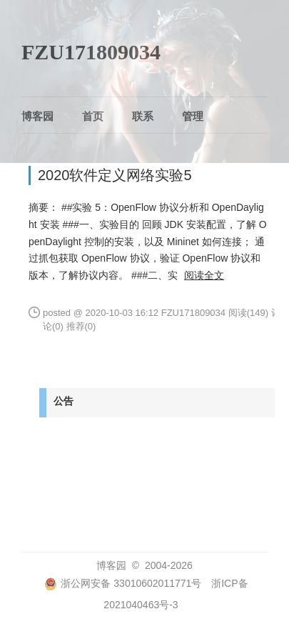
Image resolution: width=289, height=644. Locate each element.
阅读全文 (204, 275)
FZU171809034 (91, 52)
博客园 (37, 116)
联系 (143, 116)
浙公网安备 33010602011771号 (123, 583)
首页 (93, 116)
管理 (193, 116)
